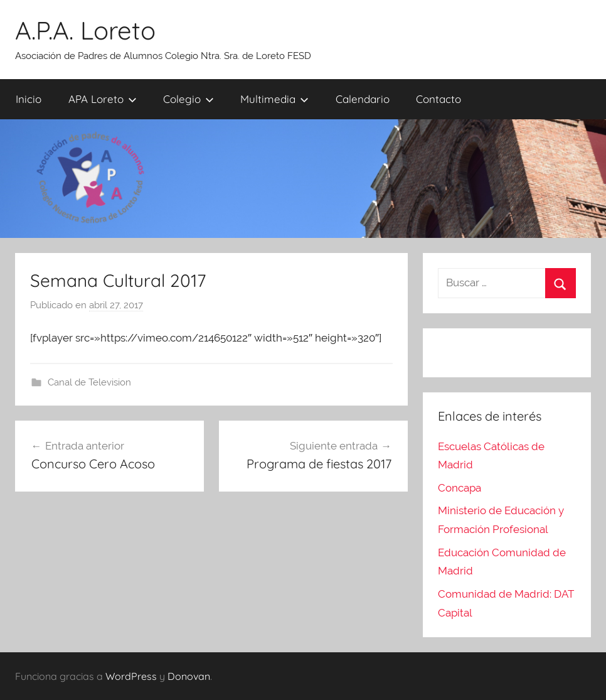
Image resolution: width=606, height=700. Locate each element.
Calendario (363, 99)
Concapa (460, 488)
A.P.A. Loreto (85, 30)
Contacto (439, 99)
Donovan (189, 676)
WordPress (131, 676)
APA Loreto (103, 99)
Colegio (189, 99)
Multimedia (274, 99)
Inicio (29, 99)
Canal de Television (89, 382)
